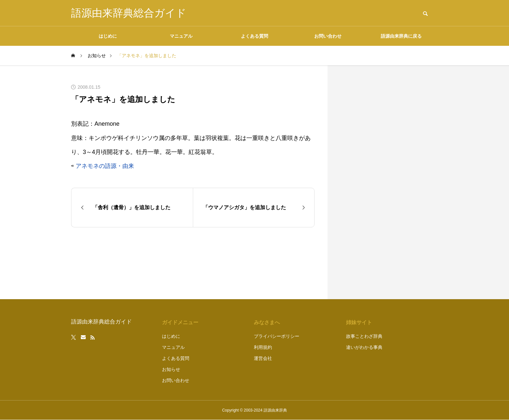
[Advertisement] (389, 182)
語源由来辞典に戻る (401, 36)
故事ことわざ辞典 (364, 336)
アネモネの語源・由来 (105, 166)
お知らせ (171, 369)
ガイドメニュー (180, 322)
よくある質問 (255, 36)
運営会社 (263, 358)
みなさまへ (267, 322)
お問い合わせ (328, 36)
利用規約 (263, 347)
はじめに (108, 36)
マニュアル (181, 36)
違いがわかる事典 (364, 347)
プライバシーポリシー (277, 336)
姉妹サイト (359, 322)
